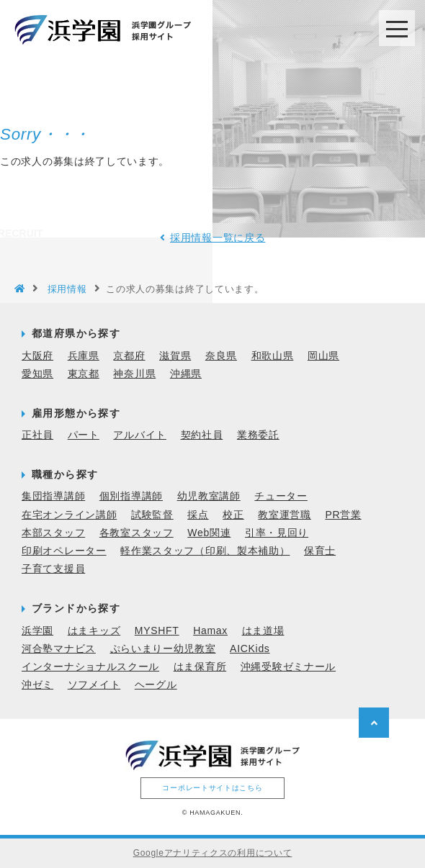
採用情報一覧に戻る (218, 238)
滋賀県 (175, 355)
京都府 (129, 355)
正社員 (37, 435)
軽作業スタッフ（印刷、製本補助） (205, 551)
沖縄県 (186, 373)
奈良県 (221, 355)
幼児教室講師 (209, 496)
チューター (281, 496)
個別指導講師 (131, 496)
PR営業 (343, 514)
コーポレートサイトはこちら (212, 787)
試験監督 (152, 514)
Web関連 (209, 532)
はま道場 (263, 630)
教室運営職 (285, 514)
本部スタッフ (53, 532)
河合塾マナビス (59, 648)
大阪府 (37, 355)
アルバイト (140, 435)
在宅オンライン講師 (69, 514)
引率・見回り (277, 532)
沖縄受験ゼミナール (288, 666)
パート (84, 435)
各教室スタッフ (137, 532)
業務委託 (258, 435)
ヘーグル (156, 684)
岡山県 (323, 355)
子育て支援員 (53, 569)
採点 (198, 514)
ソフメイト (94, 684)
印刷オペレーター (64, 551)
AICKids (250, 648)
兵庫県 (84, 355)
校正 (233, 514)
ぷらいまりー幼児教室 (163, 648)
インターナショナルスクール (90, 666)
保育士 (320, 551)
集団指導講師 (53, 496)
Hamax (210, 630)
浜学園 (37, 630)
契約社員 (202, 435)
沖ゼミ (37, 684)
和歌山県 (273, 355)
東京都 (84, 373)
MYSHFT (157, 630)
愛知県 (37, 373)
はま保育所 (200, 666)
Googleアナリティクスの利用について (213, 853)
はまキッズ (94, 630)
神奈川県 (134, 373)
